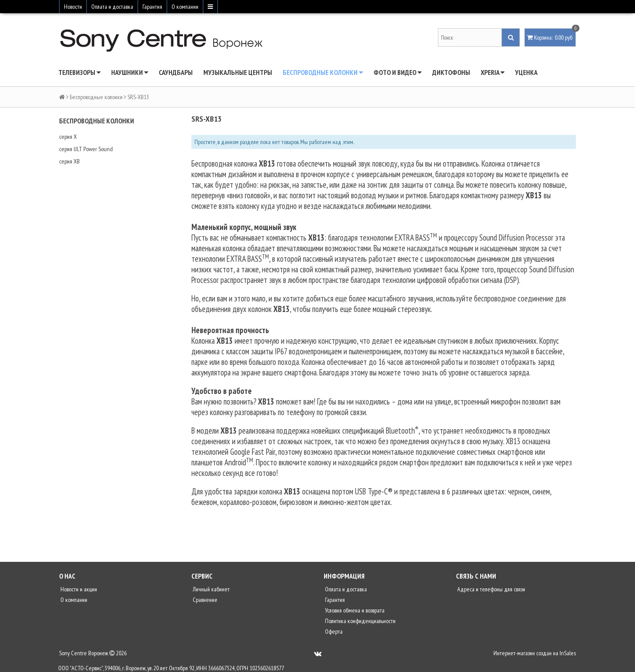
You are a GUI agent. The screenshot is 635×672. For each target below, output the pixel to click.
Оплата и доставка (112, 7)
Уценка (526, 72)
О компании (185, 7)
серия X (68, 137)
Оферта (333, 631)
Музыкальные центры (238, 72)
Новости (73, 7)
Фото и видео (398, 72)
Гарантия (152, 7)
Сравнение (204, 600)
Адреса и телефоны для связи (491, 589)
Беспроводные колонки (323, 72)
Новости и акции (78, 589)
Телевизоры (79, 72)
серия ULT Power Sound (86, 149)
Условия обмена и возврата (354, 610)
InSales (568, 653)
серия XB (69, 161)
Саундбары (176, 72)
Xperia (493, 72)
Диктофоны (451, 72)
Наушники (130, 72)
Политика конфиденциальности (360, 621)
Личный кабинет (211, 589)
